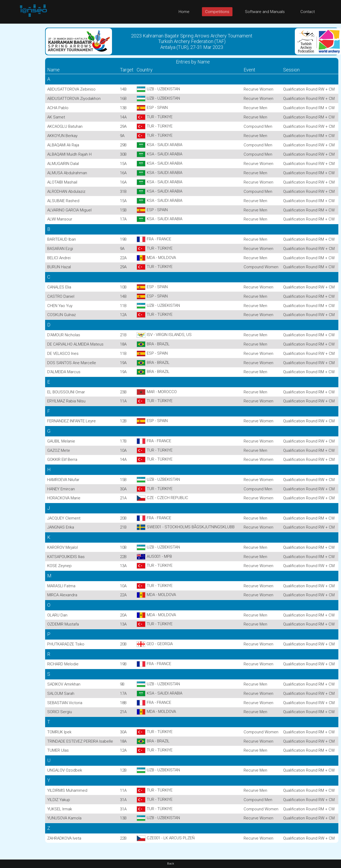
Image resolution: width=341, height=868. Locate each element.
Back (171, 864)
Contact (308, 12)
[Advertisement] (21, 103)
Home (184, 12)
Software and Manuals (265, 12)
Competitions (217, 12)
